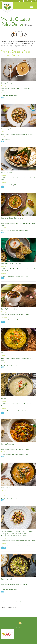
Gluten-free (10, 96)
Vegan (9, 230)
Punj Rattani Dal (7, 488)
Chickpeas (17, 185)
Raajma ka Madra (7, 579)
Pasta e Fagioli (6, 129)
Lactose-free (4, 139)
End (21, 602)
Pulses (7, 8)
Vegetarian (4, 96)
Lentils (16, 320)
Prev (10, 602)
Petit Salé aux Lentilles (9, 309)
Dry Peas (27, 230)
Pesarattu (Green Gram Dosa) (12, 264)
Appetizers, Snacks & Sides (24, 541)
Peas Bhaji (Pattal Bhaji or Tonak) (13, 218)
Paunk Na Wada (7, 172)
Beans (16, 96)
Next (16, 602)
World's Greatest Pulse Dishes (9, 88)
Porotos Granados (7, 444)
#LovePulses (3, 1)
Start (4, 602)
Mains (19, 134)
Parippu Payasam (7, 83)
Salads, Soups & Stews (27, 134)
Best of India (20, 88)
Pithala (4, 398)
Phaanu (4, 353)
